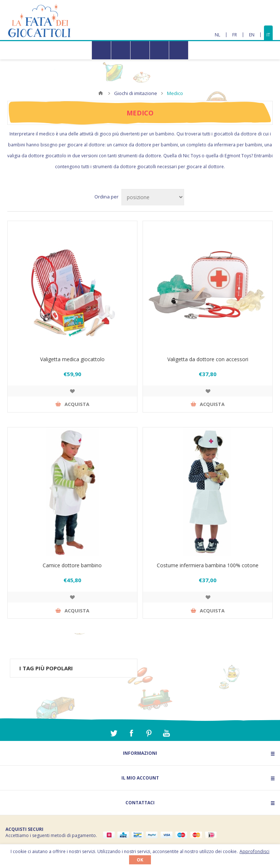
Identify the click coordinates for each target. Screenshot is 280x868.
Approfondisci (254, 851)
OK (140, 860)
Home (101, 93)
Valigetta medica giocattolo (72, 359)
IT (268, 35)
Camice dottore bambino (72, 565)
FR (235, 35)
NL (217, 35)
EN (252, 35)
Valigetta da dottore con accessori (208, 359)
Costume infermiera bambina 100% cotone (208, 565)
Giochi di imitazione (136, 93)
